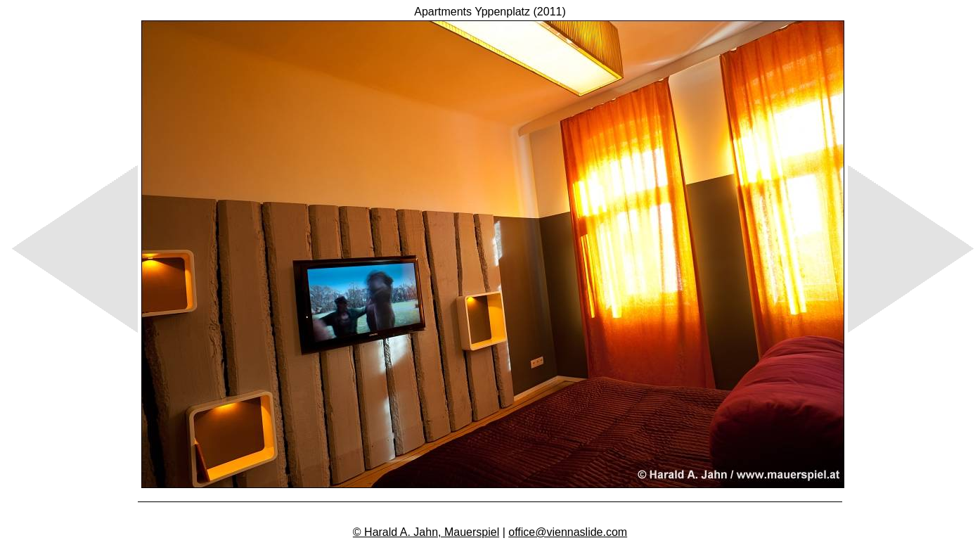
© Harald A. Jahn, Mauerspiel (426, 532)
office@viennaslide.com (568, 532)
